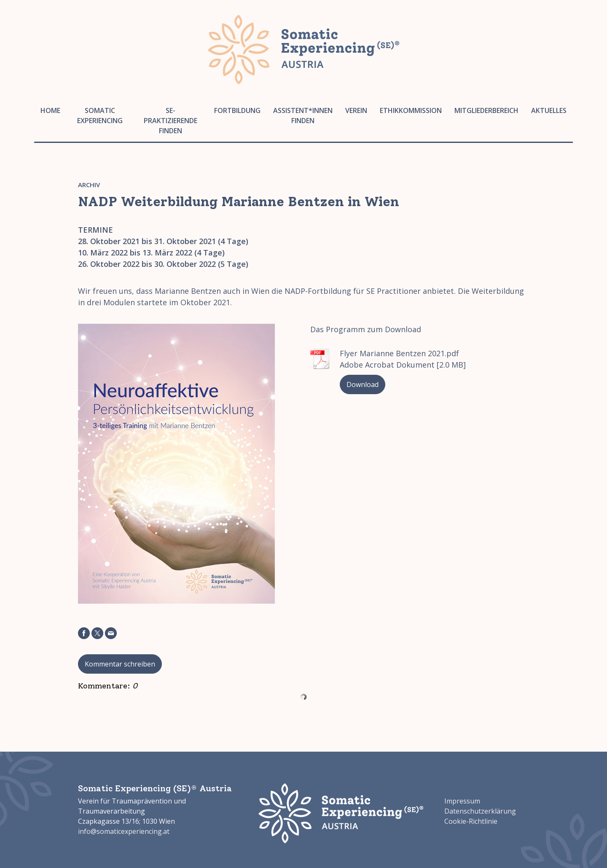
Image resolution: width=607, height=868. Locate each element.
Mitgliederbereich (486, 110)
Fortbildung (237, 110)
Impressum (462, 801)
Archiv (89, 185)
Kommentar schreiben (120, 664)
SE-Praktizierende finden (171, 121)
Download (363, 384)
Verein (356, 110)
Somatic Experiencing (100, 116)
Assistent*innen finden (303, 116)
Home (50, 110)
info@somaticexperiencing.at (124, 831)
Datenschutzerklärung (480, 811)
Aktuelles (549, 110)
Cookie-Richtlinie (471, 821)
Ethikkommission (411, 110)
